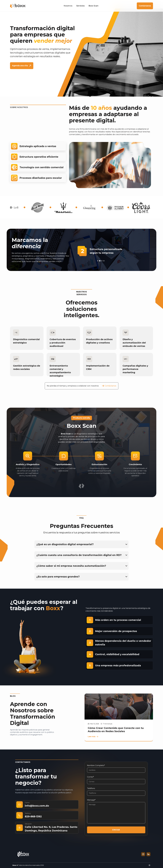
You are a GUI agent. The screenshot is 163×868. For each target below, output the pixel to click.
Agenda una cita (22, 66)
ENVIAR (116, 830)
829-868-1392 (33, 816)
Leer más (93, 737)
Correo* (90, 777)
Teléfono (91, 788)
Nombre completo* (96, 765)
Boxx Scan (93, 6)
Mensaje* (91, 800)
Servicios (80, 6)
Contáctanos (145, 6)
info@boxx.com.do (37, 806)
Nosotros (68, 6)
